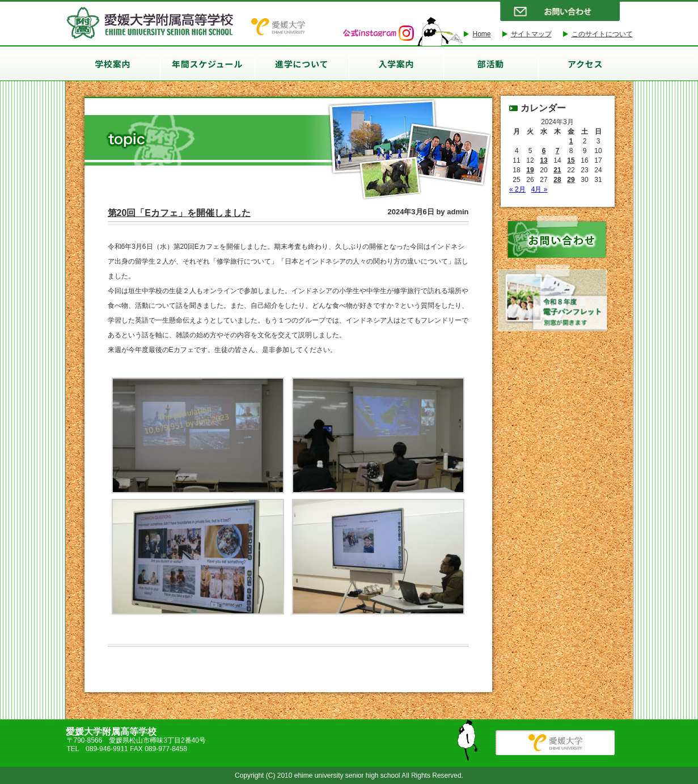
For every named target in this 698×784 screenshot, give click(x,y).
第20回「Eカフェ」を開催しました (179, 213)
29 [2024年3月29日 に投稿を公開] (571, 180)
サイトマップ (531, 34)
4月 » (540, 189)
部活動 (491, 64)
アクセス (585, 64)
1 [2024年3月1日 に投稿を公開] (571, 141)
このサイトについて (602, 34)
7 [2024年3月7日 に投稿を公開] (558, 151)
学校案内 (113, 64)
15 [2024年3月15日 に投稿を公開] (571, 160)
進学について (302, 64)
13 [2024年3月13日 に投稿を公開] (543, 160)
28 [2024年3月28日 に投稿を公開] (557, 180)
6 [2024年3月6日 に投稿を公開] (544, 151)
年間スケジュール (207, 64)
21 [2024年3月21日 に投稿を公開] (557, 170)
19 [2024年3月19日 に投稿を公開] (530, 170)
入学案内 (396, 64)
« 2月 (517, 189)
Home (481, 34)
